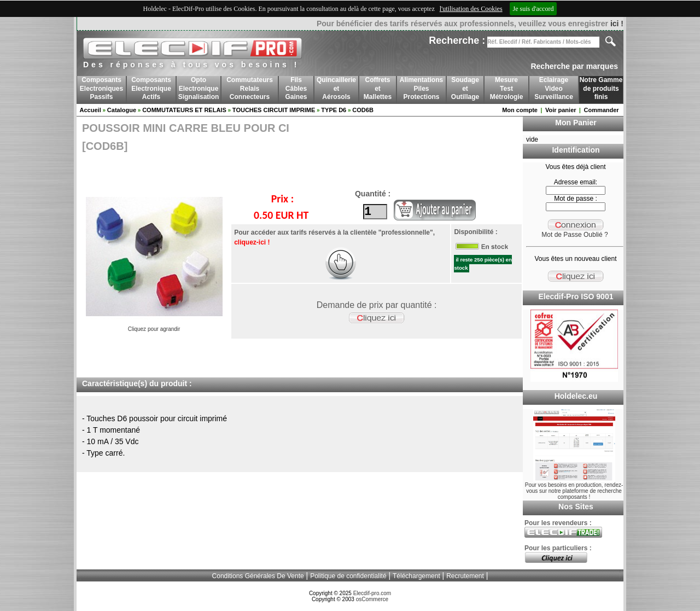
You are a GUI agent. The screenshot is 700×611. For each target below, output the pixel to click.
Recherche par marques (574, 66)
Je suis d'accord (533, 9)
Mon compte (520, 110)
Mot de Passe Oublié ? (574, 235)
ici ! (617, 24)
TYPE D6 (334, 110)
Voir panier (561, 110)
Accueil (91, 110)
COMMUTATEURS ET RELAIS (184, 110)
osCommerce (372, 599)
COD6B (363, 110)
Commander (601, 110)
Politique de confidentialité (348, 576)
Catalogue (122, 110)
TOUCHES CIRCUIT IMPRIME (274, 110)
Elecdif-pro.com (372, 593)
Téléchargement (416, 576)
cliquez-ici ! (251, 242)
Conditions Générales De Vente (258, 576)
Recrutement (465, 576)
